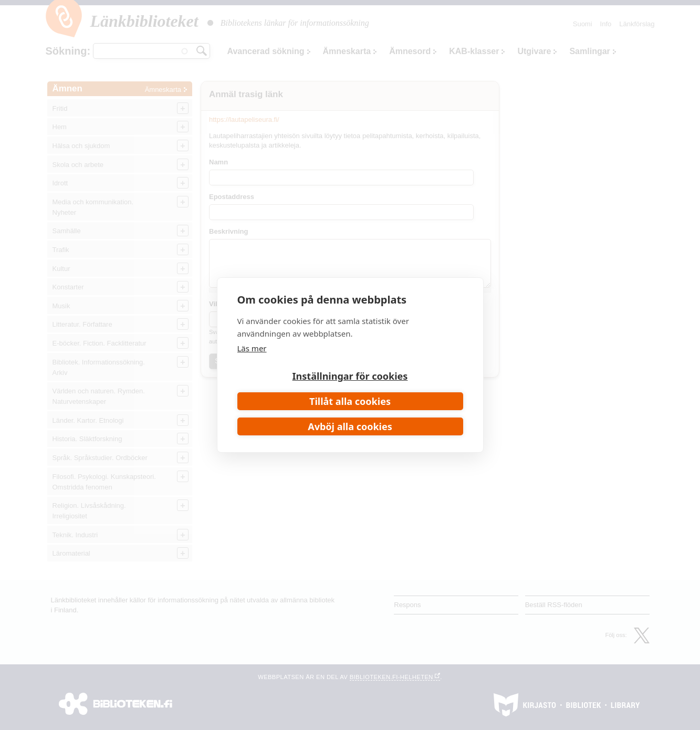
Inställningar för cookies (350, 376)
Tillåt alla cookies (350, 401)
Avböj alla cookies (350, 426)
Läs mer (252, 348)
